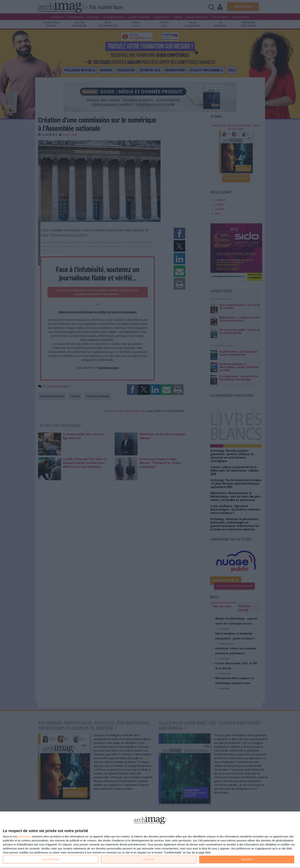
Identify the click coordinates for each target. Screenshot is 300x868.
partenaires (25, 836)
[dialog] (150, 840)
